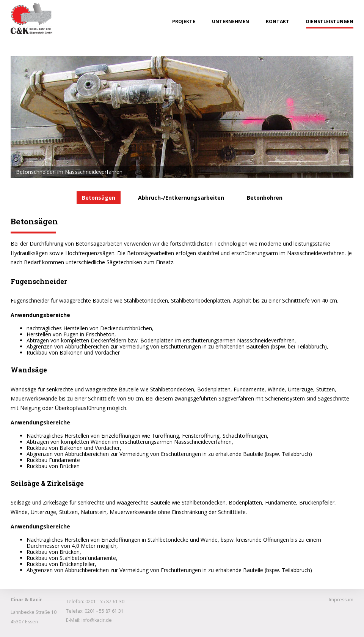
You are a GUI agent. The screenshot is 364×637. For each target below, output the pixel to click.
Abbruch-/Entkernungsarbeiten (181, 198)
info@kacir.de (97, 620)
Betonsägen (99, 198)
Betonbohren (265, 198)
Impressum (341, 600)
